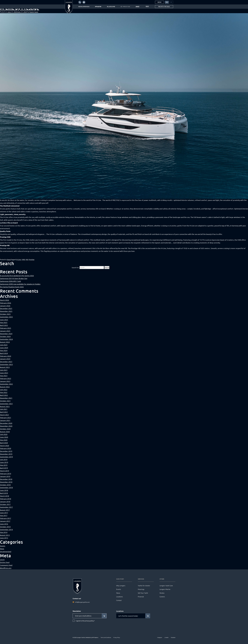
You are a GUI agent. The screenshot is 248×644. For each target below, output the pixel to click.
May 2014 (4, 532)
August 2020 (5, 432)
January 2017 (5, 521)
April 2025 (4, 325)
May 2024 (4, 350)
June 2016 (4, 524)
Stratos (162, 593)
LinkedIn (166, 637)
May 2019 (4, 465)
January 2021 (5, 420)
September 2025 (6, 317)
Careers (162, 597)
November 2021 (6, 398)
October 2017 (5, 504)
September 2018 (6, 487)
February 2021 (6, 418)
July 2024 (4, 345)
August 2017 (5, 510)
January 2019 (5, 476)
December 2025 (6, 308)
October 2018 (5, 485)
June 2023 (4, 373)
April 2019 (4, 468)
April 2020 (4, 443)
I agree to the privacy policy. (85, 621)
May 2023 (4, 376)
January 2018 (5, 501)
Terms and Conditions (106, 637)
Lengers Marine (165, 589)
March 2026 (5, 300)
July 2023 (4, 370)
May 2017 (4, 515)
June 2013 (4, 538)
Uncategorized (6, 551)
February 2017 (6, 518)
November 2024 (6, 334)
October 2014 (5, 527)
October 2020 (5, 429)
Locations (119, 597)
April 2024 (4, 353)
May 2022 (4, 392)
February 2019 (6, 474)
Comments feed (6, 565)
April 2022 (4, 395)
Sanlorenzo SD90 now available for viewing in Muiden (20, 284)
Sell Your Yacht (143, 593)
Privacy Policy (117, 637)
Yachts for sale (164, 7)
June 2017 (4, 513)
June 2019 (4, 462)
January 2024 (5, 359)
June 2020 (4, 437)
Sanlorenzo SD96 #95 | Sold (10, 281)
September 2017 (6, 507)
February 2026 (6, 303)
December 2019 (6, 451)
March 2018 (5, 496)
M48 (23, 259)
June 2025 (4, 320)
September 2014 (6, 529)
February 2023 (6, 378)
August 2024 (5, 342)
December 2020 (6, 423)
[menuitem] (167, 2)
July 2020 (4, 434)
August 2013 (5, 535)
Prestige (31, 259)
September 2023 (6, 364)
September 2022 (6, 384)
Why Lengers (121, 586)
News (9, 259)
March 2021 (5, 415)
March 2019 (5, 471)
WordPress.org (6, 568)
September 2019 (6, 457)
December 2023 (6, 362)
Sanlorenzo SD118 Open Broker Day (14, 278)
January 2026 (5, 306)
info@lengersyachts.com (82, 602)
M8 (27, 259)
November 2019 (6, 454)
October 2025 (5, 314)
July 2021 (4, 409)
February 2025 (6, 328)
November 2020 (6, 426)
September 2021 (6, 404)
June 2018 (4, 490)
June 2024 (4, 348)
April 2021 (4, 412)
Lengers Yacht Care (166, 586)
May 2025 (4, 322)
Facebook (173, 637)
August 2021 (5, 406)
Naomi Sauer (34, 12)
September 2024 (6, 339)
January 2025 (5, 331)
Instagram (160, 637)
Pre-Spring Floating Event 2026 (12, 287)
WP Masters (95, 637)
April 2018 (4, 493)
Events (3, 546)
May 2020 (4, 440)
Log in (2, 560)
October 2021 (5, 401)
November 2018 (6, 482)
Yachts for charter (144, 586)
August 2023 (5, 367)
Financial (141, 597)
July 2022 (4, 390)
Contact (119, 600)
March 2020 (5, 446)
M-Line (19, 259)
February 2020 (6, 448)
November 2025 (6, 311)
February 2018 (6, 499)
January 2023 (5, 381)
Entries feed (5, 562)
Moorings (141, 589)
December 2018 (6, 479)
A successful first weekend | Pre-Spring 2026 (17, 276)
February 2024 (6, 356)
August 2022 (5, 387)
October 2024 (5, 336)
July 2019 (4, 459)
